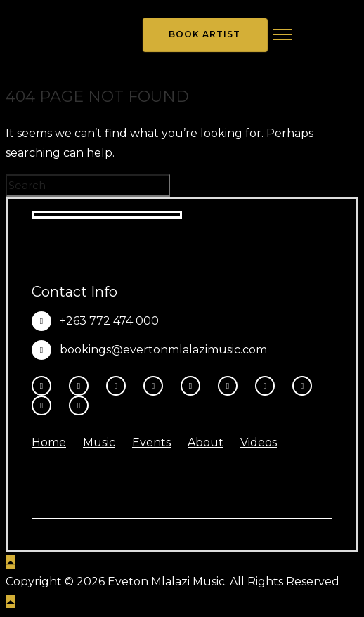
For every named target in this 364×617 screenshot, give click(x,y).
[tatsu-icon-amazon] (45, 405)
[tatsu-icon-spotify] (268, 386)
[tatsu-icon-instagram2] (82, 386)
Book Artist (204, 34)
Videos (259, 442)
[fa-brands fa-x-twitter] (157, 386)
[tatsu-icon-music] (306, 386)
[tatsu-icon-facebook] (45, 386)
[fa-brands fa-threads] (119, 386)
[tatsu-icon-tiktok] (231, 386)
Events (151, 442)
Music (99, 442)
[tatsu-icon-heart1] (79, 405)
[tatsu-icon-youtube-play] (194, 386)
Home (49, 442)
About (206, 442)
